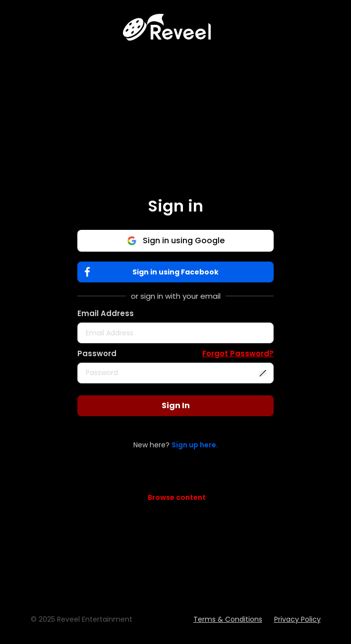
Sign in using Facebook (154, 272)
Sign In (176, 405)
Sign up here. (195, 445)
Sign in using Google (176, 241)
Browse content (177, 497)
